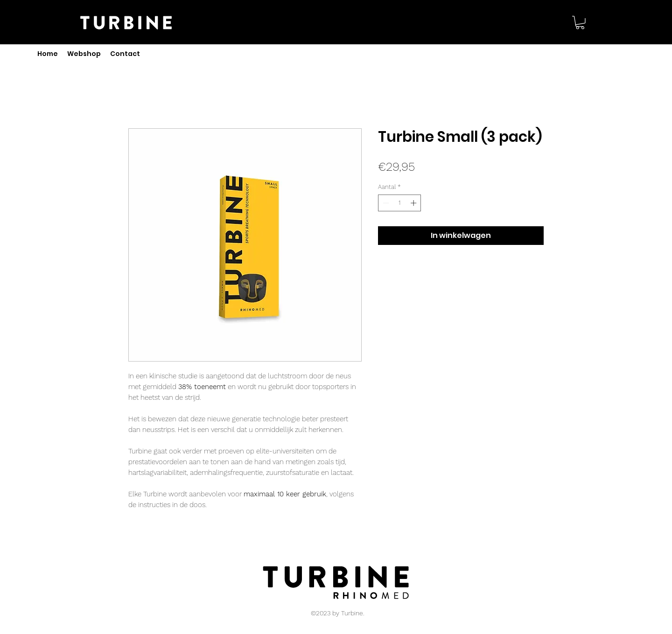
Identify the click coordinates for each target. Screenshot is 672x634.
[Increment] (414, 203)
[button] (580, 23)
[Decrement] (385, 203)
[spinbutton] (400, 203)
